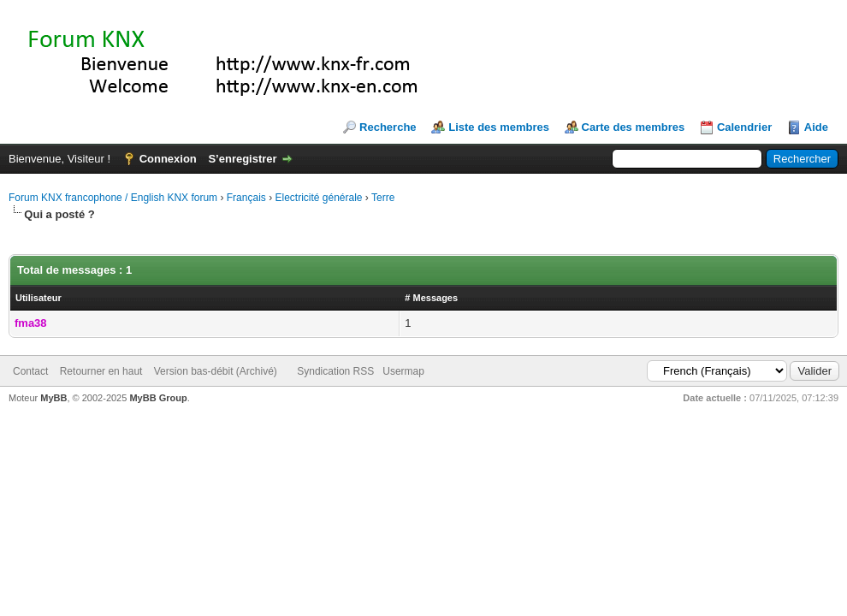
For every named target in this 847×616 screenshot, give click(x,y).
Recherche (388, 127)
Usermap (403, 371)
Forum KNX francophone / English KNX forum (113, 198)
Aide (816, 127)
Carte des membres (634, 127)
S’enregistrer (242, 159)
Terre (383, 198)
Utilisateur (38, 298)
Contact (30, 371)
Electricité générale (318, 198)
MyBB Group (158, 398)
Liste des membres (499, 127)
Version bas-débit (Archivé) (216, 371)
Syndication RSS (335, 371)
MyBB (53, 398)
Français (246, 198)
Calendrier (744, 127)
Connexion (168, 159)
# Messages (431, 298)
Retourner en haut (101, 371)
